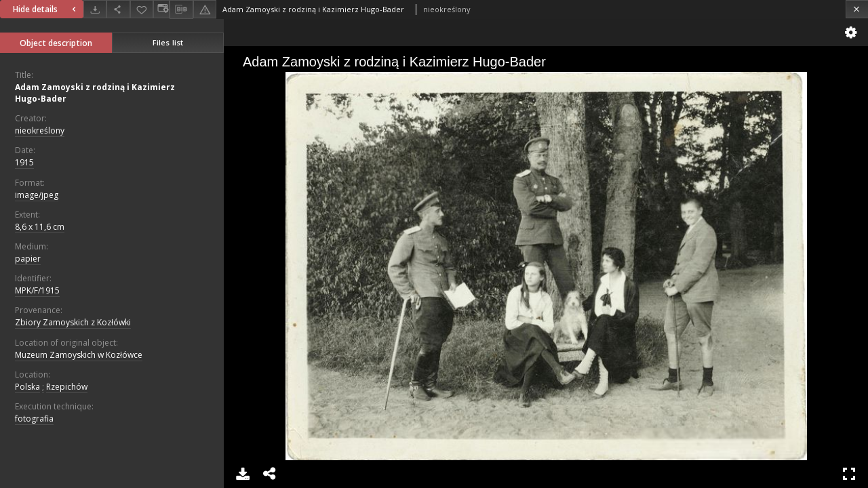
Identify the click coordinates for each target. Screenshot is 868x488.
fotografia (34, 419)
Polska (27, 387)
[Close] (857, 9)
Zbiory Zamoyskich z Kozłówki (73, 322)
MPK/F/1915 (37, 290)
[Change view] (161, 9)
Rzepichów (67, 387)
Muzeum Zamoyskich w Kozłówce (79, 355)
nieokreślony (40, 130)
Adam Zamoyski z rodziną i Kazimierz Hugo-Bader (95, 93)
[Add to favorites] (142, 9)
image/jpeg (37, 195)
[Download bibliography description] (181, 9)
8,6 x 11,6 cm (40, 227)
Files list (168, 42)
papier (28, 259)
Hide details (46, 9)
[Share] (118, 9)
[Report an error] (205, 9)
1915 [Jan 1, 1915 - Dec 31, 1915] (24, 162)
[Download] (95, 9)
